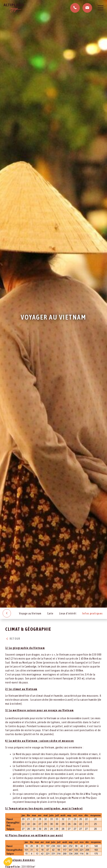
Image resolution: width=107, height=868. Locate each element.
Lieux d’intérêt (68, 613)
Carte (50, 613)
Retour (13, 639)
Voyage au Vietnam (30, 613)
